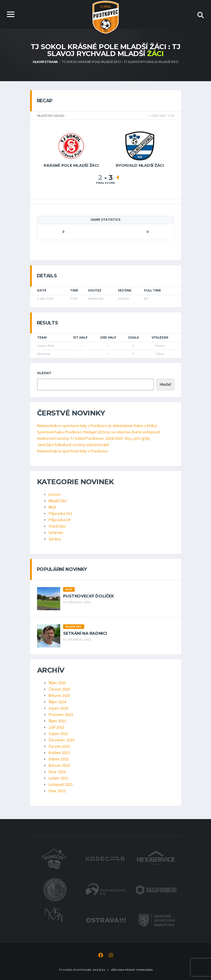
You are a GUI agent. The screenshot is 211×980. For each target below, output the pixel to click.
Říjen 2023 (57, 721)
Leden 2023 (58, 778)
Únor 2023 (57, 772)
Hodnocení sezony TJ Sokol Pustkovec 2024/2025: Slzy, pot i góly (93, 439)
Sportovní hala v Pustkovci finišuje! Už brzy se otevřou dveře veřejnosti (99, 432)
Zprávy (55, 539)
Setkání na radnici (85, 633)
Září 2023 (56, 727)
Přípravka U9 (59, 520)
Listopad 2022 (61, 785)
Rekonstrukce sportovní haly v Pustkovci (72, 451)
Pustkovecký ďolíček (89, 596)
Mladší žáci (58, 501)
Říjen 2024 (57, 702)
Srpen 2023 (58, 734)
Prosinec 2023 (61, 715)
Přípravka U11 (60, 514)
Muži (52, 507)
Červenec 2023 (62, 740)
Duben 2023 (59, 759)
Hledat (44, 373)
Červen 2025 (59, 689)
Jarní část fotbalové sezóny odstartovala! (73, 445)
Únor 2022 (57, 791)
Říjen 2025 (57, 683)
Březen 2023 (59, 766)
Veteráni (56, 533)
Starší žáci (57, 526)
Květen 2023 (59, 753)
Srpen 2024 (58, 708)
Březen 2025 (59, 696)
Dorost (55, 495)
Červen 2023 (59, 747)
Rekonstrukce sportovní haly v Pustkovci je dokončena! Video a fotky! (97, 426)
